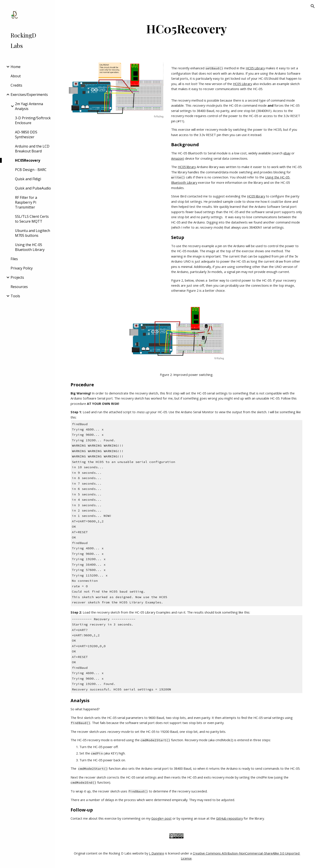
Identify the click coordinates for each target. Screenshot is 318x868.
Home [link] (16, 67)
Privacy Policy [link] (22, 268)
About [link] (16, 76)
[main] (187, 29)
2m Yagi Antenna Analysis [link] (29, 106)
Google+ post (161, 818)
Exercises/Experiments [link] (29, 95)
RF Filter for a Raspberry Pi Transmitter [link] (26, 202)
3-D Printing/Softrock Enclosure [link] (33, 120)
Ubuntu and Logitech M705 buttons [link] (33, 233)
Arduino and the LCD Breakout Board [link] (32, 149)
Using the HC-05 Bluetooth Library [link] (30, 247)
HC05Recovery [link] (28, 160)
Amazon (177, 158)
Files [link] (14, 259)
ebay (287, 153)
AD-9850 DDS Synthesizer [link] (26, 135)
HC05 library (187, 167)
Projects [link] (17, 277)
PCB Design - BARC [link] (31, 170)
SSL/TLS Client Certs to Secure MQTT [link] (32, 219)
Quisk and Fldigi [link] (28, 179)
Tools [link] (15, 296)
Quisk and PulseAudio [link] (33, 188)
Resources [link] (19, 287)
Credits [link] (16, 85)
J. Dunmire (157, 853)
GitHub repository (229, 818)
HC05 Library (255, 68)
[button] (313, 6)
